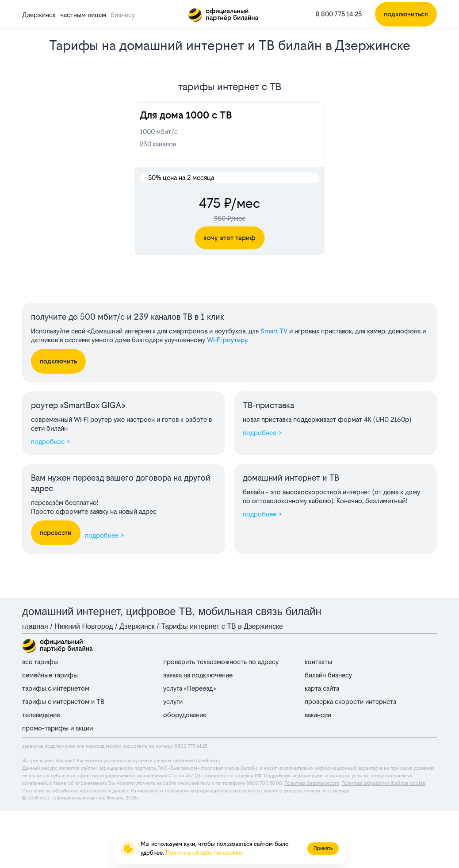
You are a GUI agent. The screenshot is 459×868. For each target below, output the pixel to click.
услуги (173, 702)
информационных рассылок (223, 791)
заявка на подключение (198, 675)
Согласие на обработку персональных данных (75, 791)
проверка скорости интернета (350, 702)
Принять (323, 848)
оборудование (185, 715)
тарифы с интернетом (56, 688)
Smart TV (274, 331)
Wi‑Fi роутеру (227, 340)
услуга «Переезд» (189, 688)
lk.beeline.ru (207, 761)
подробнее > (51, 442)
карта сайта (322, 688)
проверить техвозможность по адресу (221, 662)
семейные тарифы (50, 675)
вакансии (318, 715)
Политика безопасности (312, 783)
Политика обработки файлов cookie (383, 783)
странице (339, 791)
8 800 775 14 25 (339, 14)
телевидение (41, 715)
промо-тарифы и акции (57, 728)
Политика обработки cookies (204, 853)
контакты (318, 662)
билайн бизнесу (328, 675)
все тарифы (40, 662)
